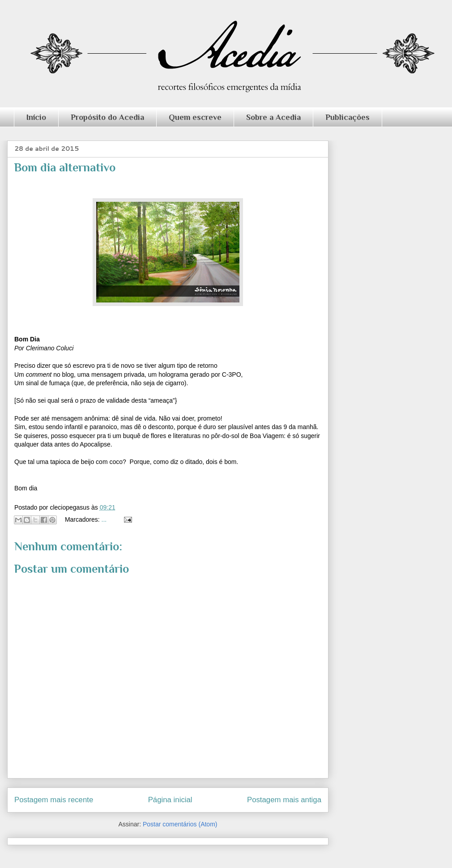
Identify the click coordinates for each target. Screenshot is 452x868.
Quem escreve (195, 117)
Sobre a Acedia (273, 117)
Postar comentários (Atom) (180, 824)
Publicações (348, 117)
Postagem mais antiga (284, 800)
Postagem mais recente (54, 800)
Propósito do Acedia (107, 117)
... (104, 519)
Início (36, 117)
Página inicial (170, 800)
